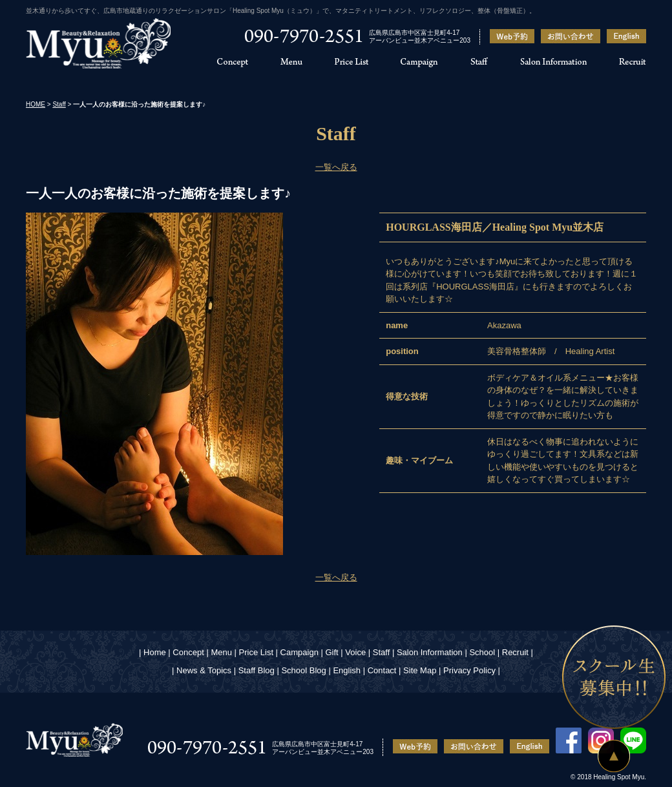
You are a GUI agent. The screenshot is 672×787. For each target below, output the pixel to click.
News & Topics (204, 670)
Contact (382, 670)
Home (155, 652)
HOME (36, 104)
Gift (331, 652)
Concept (188, 652)
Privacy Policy (469, 670)
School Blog (303, 670)
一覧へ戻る (336, 167)
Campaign (299, 652)
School (482, 652)
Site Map (420, 670)
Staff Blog (257, 670)
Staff (59, 104)
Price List (256, 652)
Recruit (515, 652)
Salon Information (430, 652)
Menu (221, 652)
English (347, 670)
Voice (355, 652)
